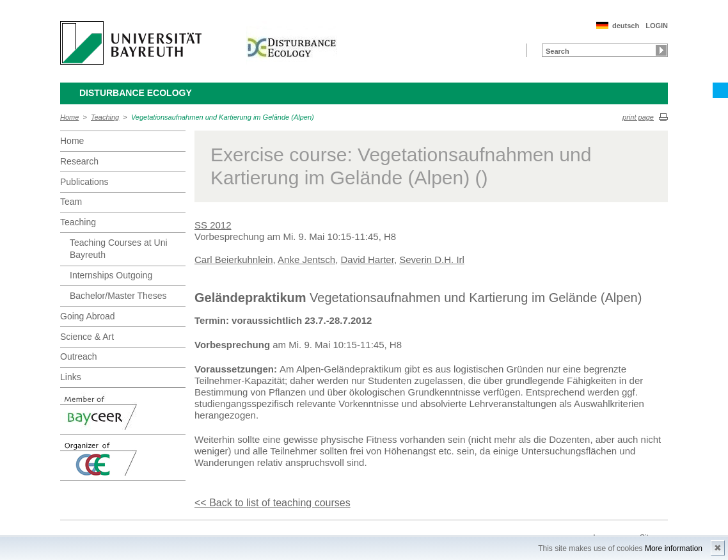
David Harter (368, 260)
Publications (84, 182)
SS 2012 (213, 225)
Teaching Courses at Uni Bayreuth (119, 249)
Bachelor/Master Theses (118, 296)
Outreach (79, 356)
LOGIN (657, 26)
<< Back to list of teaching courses (273, 503)
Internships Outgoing (111, 275)
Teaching (105, 117)
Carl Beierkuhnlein (234, 260)
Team (71, 202)
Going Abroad (88, 316)
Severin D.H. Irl (432, 260)
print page (638, 117)
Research (79, 161)
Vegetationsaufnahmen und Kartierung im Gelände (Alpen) (223, 117)
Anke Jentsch (306, 260)
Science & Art (87, 337)
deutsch (626, 26)
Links (71, 377)
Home (69, 117)
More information (674, 548)
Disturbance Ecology (136, 93)
